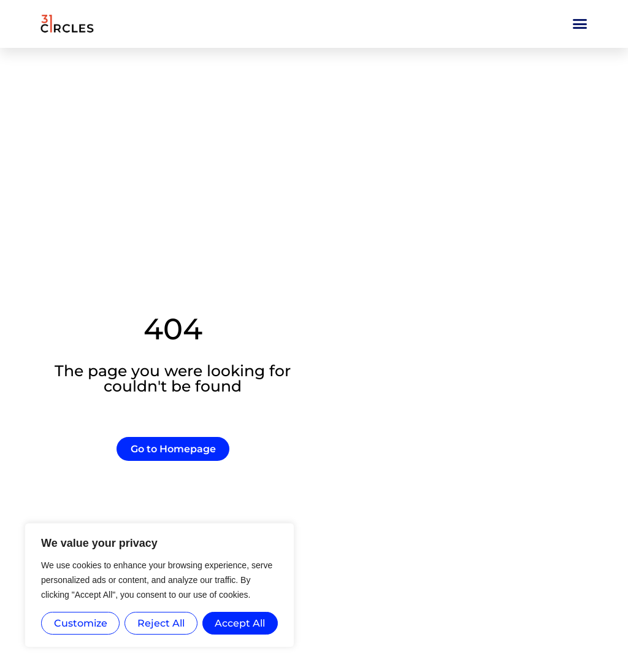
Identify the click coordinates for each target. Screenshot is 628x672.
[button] (580, 24)
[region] (159, 585)
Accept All (240, 623)
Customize (81, 623)
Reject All (161, 623)
